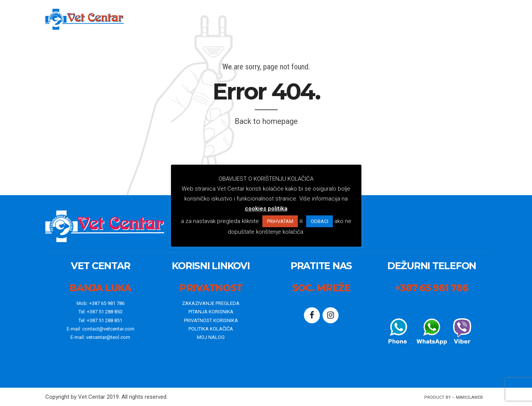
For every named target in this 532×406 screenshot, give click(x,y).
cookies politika (266, 209)
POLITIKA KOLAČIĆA (211, 329)
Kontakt (393, 19)
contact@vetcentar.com (108, 329)
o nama (281, 19)
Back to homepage (266, 121)
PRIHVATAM (280, 221)
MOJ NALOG (211, 337)
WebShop (352, 19)
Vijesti (315, 19)
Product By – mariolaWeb (454, 397)
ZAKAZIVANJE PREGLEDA (211, 303)
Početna (244, 19)
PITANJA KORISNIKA (211, 312)
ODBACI (320, 221)
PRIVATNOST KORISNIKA (211, 320)
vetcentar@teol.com (108, 337)
